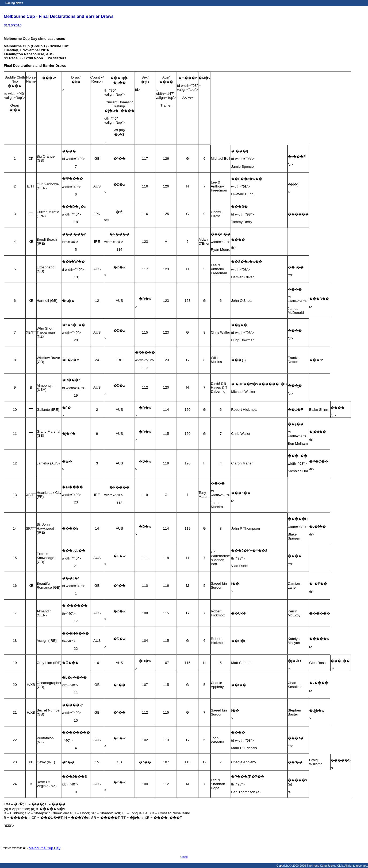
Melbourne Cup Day (45, 848)
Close (184, 857)
